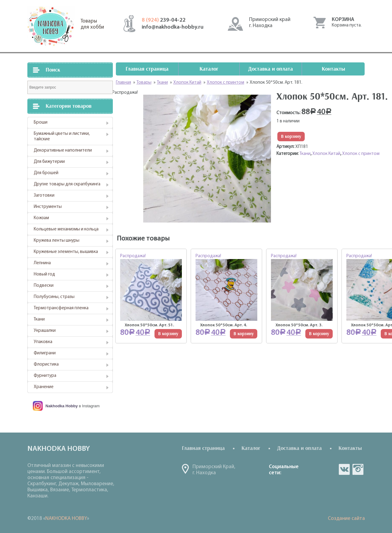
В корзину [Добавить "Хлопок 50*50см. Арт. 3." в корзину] (319, 334)
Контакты (333, 69)
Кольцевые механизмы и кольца (66, 229)
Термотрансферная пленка (61, 308)
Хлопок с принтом (361, 154)
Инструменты (48, 207)
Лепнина (42, 263)
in (358, 469)
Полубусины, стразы (54, 297)
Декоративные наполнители (63, 151)
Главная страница (147, 69)
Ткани (39, 319)
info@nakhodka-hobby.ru (173, 27)
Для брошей (46, 173)
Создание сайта (346, 519)
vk (344, 469)
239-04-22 (164, 20)
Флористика (46, 365)
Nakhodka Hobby (62, 406)
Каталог (209, 69)
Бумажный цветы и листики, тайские (62, 137)
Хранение (44, 387)
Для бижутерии (49, 162)
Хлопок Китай (326, 154)
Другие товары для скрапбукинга (67, 184)
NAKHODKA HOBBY (66, 519)
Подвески (44, 286)
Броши (41, 123)
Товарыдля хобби (92, 24)
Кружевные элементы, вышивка (66, 252)
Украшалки (45, 331)
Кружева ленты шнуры (57, 241)
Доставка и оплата (271, 69)
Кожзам (41, 218)
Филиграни (45, 353)
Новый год (44, 274)
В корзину (291, 137)
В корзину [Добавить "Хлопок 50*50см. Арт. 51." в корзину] (168, 334)
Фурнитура (45, 376)
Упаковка (43, 342)
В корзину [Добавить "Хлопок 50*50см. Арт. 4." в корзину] (244, 334)
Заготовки (44, 196)
